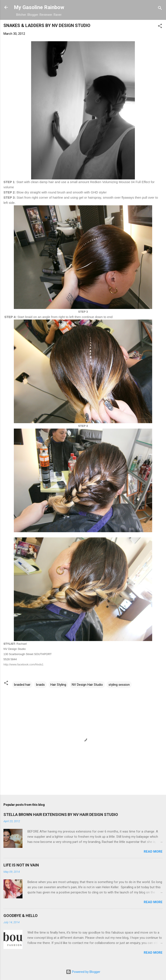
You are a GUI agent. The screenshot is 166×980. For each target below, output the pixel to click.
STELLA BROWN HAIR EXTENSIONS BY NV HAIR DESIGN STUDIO (61, 815)
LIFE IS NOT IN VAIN (21, 865)
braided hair (22, 685)
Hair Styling (58, 685)
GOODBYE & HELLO (21, 916)
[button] (160, 27)
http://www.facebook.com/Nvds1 (23, 664)
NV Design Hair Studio (87, 685)
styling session (119, 685)
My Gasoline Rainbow (39, 7)
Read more (153, 852)
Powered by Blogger (83, 972)
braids (40, 685)
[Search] (160, 9)
